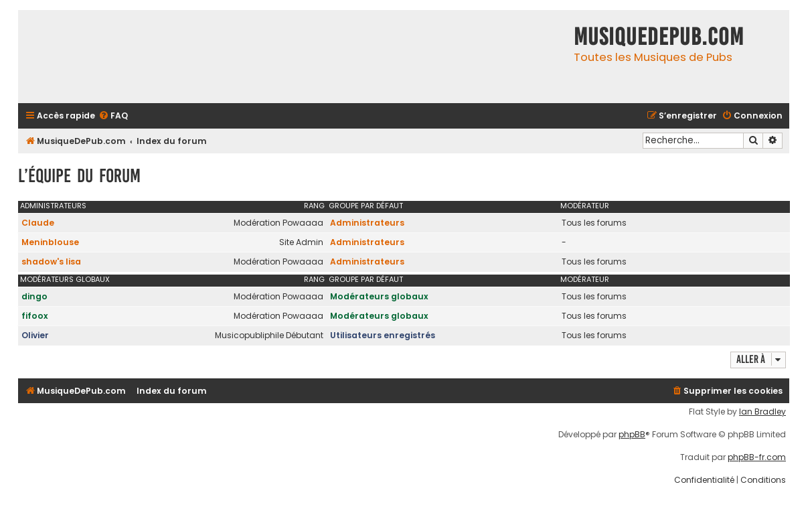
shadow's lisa (51, 262)
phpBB (632, 435)
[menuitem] (113, 116)
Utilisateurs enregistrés (383, 335)
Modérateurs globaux (65, 279)
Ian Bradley (762, 412)
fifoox (35, 316)
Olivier (35, 335)
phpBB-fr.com (757, 457)
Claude (38, 223)
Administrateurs (53, 206)
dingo (34, 296)
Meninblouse (50, 242)
